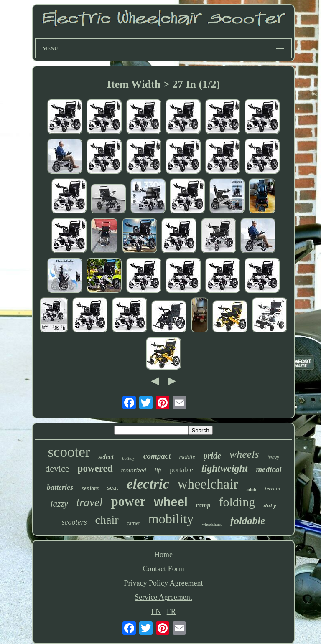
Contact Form (163, 569)
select (106, 457)
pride (212, 456)
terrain (273, 488)
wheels (244, 454)
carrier (134, 523)
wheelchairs (212, 524)
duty (270, 506)
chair (107, 520)
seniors (90, 488)
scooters (74, 522)
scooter (69, 452)
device (57, 468)
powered (95, 468)
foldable (248, 521)
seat (112, 488)
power (129, 501)
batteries (60, 487)
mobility (171, 519)
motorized (134, 470)
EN (156, 611)
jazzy (59, 504)
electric (148, 484)
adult (251, 489)
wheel (171, 502)
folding (237, 502)
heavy (273, 457)
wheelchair (208, 484)
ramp (203, 505)
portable (181, 470)
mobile (187, 457)
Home (163, 555)
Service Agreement (163, 597)
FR (171, 611)
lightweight (225, 468)
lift (158, 470)
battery (129, 458)
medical (269, 469)
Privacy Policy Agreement (164, 583)
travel (90, 502)
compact (157, 456)
